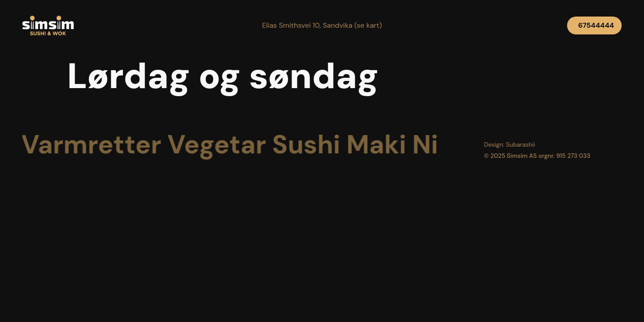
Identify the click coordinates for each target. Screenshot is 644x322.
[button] (322, 25)
